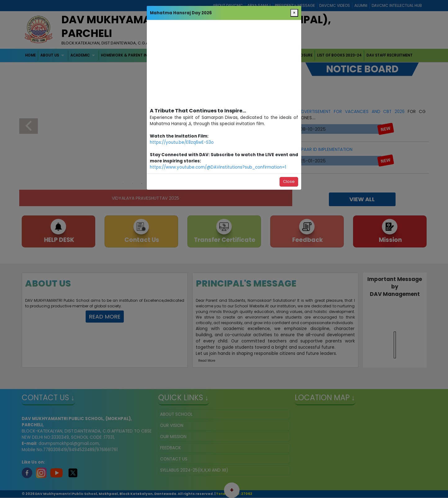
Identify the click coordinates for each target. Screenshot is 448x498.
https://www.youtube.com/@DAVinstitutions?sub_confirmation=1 (218, 167)
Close (289, 181)
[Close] (294, 13)
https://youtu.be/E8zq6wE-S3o (182, 142)
